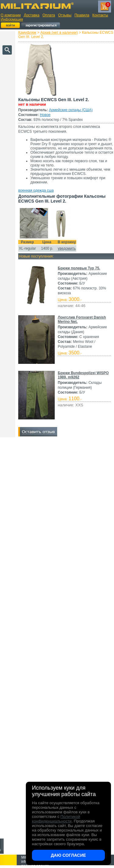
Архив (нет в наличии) (59, 32)
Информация (12, 19)
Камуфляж (27, 32)
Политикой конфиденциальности (56, 819)
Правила (82, 15)
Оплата (49, 15)
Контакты (100, 15)
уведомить (67, 248)
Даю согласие (68, 855)
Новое (45, 115)
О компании (11, 15)
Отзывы (65, 15)
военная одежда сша (36, 190)
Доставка (32, 15)
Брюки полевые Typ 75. (79, 268)
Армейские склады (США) (71, 110)
